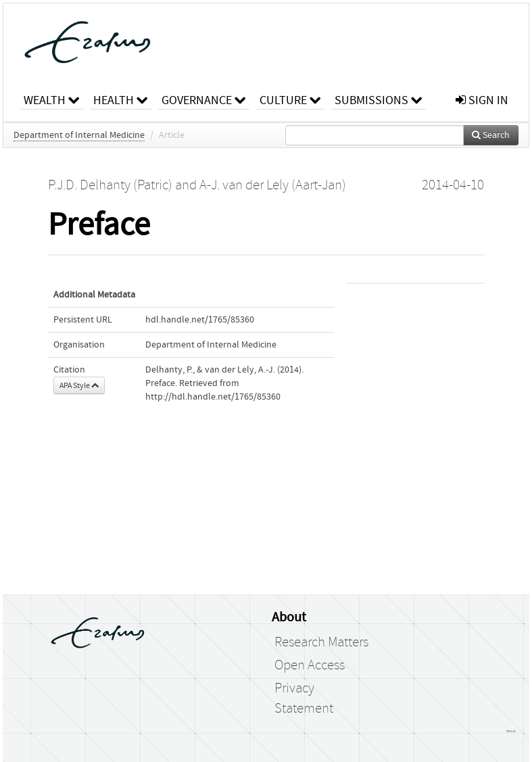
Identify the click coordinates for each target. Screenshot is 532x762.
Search (491, 135)
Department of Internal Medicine (79, 135)
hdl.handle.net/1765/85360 (200, 320)
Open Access (310, 665)
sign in (482, 100)
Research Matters (321, 642)
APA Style (79, 385)
